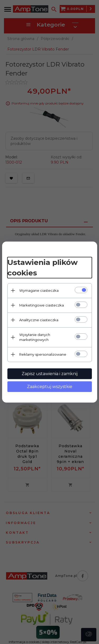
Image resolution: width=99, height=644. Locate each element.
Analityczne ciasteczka (39, 320)
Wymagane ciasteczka (39, 290)
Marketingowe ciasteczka (42, 305)
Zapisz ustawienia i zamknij (50, 374)
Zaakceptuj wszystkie (50, 387)
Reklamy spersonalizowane (43, 354)
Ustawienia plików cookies (43, 268)
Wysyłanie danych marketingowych (35, 337)
